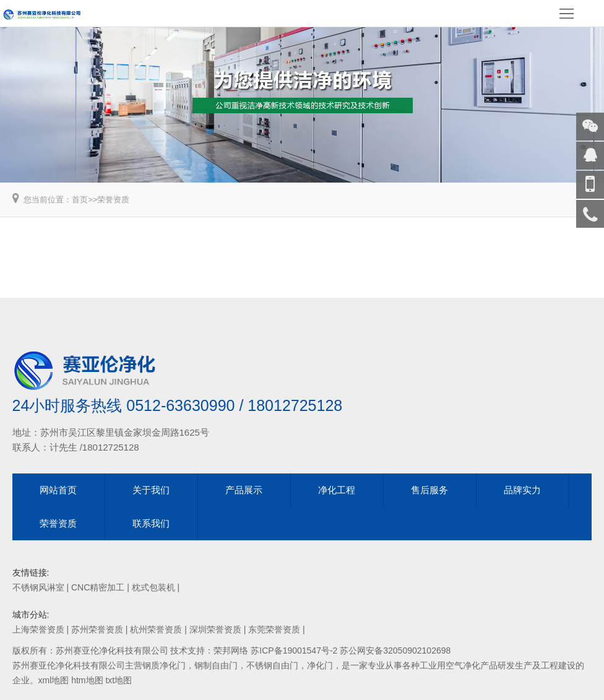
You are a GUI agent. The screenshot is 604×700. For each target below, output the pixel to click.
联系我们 (151, 523)
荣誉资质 (113, 200)
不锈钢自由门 (272, 665)
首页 (80, 200)
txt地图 (119, 680)
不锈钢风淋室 (38, 587)
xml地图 (54, 680)
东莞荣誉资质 (274, 629)
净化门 (320, 665)
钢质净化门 (164, 665)
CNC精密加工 (98, 587)
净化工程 (337, 490)
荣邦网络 (231, 650)
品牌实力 (522, 490)
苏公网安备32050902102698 (395, 650)
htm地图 (87, 680)
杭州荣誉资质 (156, 629)
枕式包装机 (153, 587)
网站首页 (58, 490)
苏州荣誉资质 (97, 629)
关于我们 (151, 490)
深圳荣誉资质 (215, 629)
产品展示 (244, 490)
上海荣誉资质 (38, 629)
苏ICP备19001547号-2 (294, 650)
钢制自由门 (216, 665)
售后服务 (429, 490)
